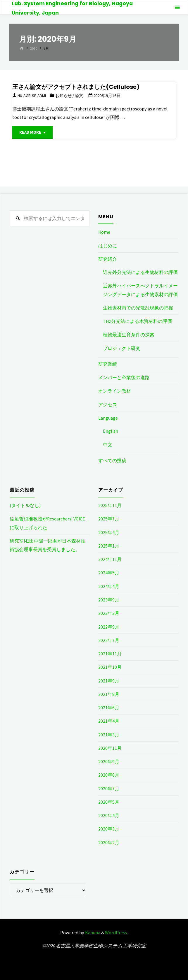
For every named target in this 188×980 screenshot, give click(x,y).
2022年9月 (109, 626)
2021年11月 (110, 653)
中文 (108, 444)
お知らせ (68, 96)
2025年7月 (109, 518)
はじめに (108, 246)
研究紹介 (108, 259)
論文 (84, 96)
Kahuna (92, 932)
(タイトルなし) (25, 505)
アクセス (108, 404)
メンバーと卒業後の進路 (124, 377)
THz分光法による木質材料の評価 (138, 321)
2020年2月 (109, 842)
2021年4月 (109, 720)
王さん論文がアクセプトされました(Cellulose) (81, 87)
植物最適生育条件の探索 (129, 335)
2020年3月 (109, 828)
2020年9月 (109, 761)
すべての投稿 (112, 460)
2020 (34, 49)
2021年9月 (109, 680)
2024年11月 (110, 559)
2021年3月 (109, 734)
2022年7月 (109, 640)
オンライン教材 (115, 391)
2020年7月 (109, 788)
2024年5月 (109, 572)
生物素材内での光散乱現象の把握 (138, 307)
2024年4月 (109, 586)
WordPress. (116, 932)
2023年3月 (109, 613)
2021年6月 (109, 707)
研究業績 (108, 364)
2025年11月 (110, 505)
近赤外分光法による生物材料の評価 (140, 272)
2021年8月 (109, 694)
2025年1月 (109, 546)
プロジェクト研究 (122, 348)
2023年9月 (109, 599)
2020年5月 (109, 801)
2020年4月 (109, 815)
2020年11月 (110, 747)
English (111, 431)
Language (108, 418)
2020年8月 (109, 774)
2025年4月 (109, 532)
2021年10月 (110, 666)
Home (104, 232)
